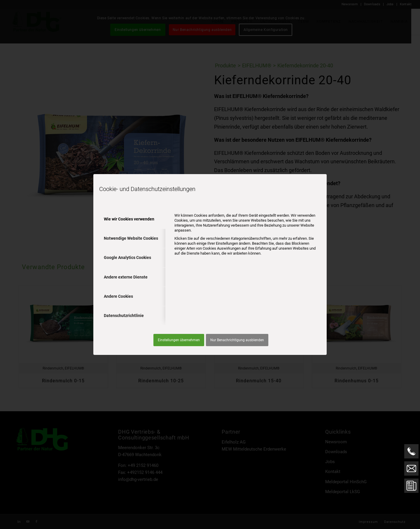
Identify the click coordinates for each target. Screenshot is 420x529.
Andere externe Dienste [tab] (126, 277)
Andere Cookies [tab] (118, 296)
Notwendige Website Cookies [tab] (131, 238)
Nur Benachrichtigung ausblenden (237, 340)
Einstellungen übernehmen (179, 340)
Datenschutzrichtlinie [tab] (124, 316)
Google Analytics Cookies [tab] (127, 258)
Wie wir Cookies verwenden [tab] (129, 219)
